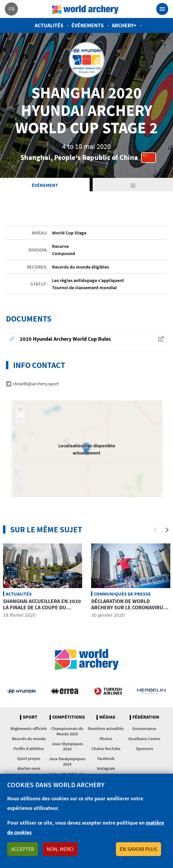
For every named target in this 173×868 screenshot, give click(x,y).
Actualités (49, 25)
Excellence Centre (144, 739)
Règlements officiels (29, 728)
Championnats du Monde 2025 (67, 731)
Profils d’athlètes (29, 749)
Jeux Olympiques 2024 (67, 746)
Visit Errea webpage (65, 691)
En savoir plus (138, 849)
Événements (88, 25)
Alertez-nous (29, 768)
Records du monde (29, 739)
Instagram (106, 768)
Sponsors (144, 749)
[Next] (167, 530)
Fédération (146, 717)
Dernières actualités (106, 728)
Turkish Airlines (108, 691)
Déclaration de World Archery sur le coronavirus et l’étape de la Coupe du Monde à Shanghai (129, 611)
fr (12, 9)
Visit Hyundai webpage (22, 691)
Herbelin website (151, 691)
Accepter (23, 849)
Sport (30, 717)
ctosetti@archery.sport (36, 384)
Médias (107, 717)
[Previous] (155, 530)
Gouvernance (144, 728)
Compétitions (69, 717)
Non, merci (60, 849)
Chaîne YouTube (106, 749)
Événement (45, 185)
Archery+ (124, 25)
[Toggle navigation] (162, 9)
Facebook (106, 758)
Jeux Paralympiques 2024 (67, 761)
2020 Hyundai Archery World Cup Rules (65, 339)
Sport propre (29, 758)
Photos (106, 739)
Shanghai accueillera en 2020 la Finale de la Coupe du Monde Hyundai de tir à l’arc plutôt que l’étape (42, 611)
